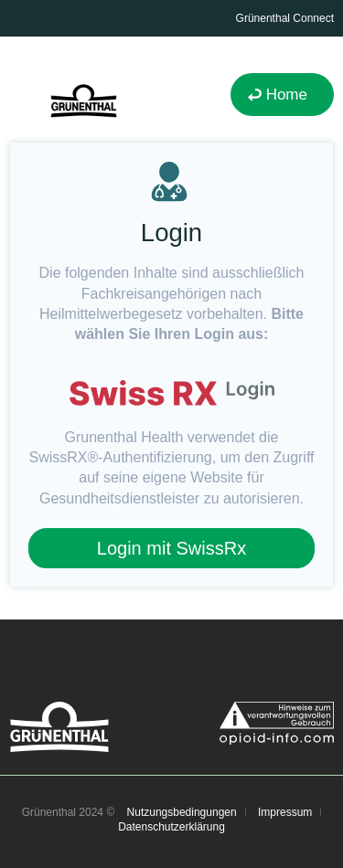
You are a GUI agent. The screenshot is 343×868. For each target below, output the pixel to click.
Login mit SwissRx (171, 548)
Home (287, 95)
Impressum (285, 812)
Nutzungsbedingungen (182, 812)
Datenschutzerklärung (171, 827)
